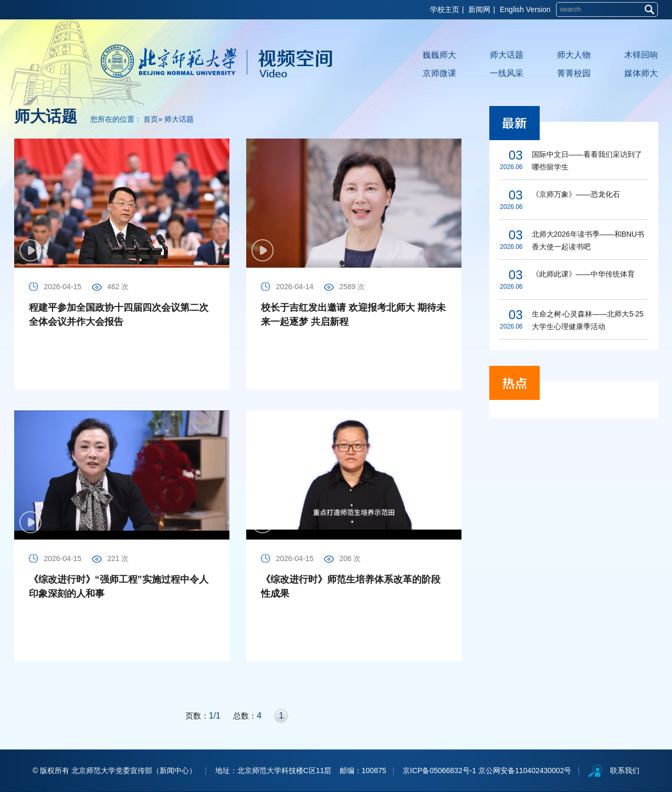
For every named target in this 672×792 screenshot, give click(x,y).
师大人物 (574, 55)
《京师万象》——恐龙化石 (576, 194)
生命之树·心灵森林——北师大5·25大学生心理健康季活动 (588, 320)
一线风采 (507, 73)
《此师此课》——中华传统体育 (583, 274)
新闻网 (479, 9)
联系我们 (625, 770)
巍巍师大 (439, 55)
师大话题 (507, 55)
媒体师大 (641, 73)
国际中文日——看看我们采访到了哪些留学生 (587, 161)
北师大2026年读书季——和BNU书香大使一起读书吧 (588, 240)
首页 (151, 119)
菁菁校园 (574, 73)
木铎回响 (641, 55)
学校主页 (445, 9)
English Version (525, 9)
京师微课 (439, 73)
